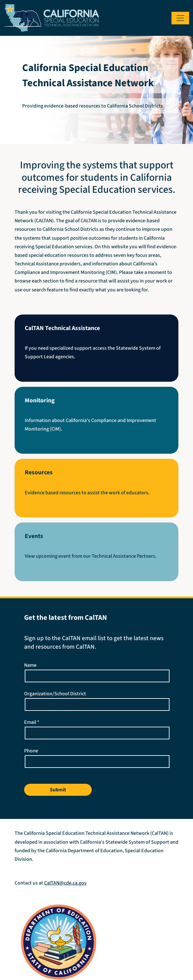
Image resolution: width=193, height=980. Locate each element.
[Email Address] (97, 733)
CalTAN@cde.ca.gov (65, 883)
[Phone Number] (97, 762)
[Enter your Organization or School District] (97, 704)
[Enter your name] (97, 676)
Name (30, 665)
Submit (58, 790)
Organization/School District (55, 694)
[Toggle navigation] (180, 18)
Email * (32, 722)
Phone (31, 751)
